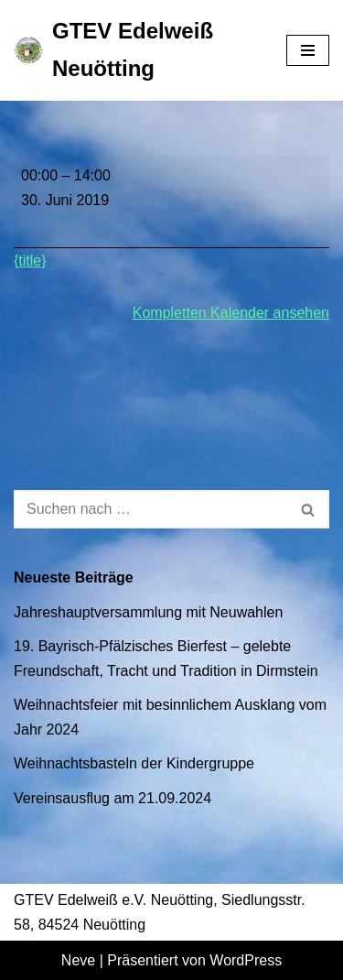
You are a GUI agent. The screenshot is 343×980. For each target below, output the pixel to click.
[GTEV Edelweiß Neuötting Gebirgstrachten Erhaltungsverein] (136, 50)
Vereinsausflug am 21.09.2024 (113, 798)
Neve (78, 960)
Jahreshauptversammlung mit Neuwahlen (148, 612)
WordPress (246, 960)
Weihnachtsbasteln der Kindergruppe (134, 763)
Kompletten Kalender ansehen (231, 313)
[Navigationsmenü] (308, 50)
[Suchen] (151, 509)
